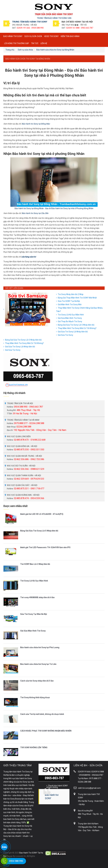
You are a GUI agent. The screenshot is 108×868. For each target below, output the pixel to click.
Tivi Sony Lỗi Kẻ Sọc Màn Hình (71, 315)
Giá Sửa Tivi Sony (65, 335)
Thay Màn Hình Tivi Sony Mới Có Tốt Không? (77, 328)
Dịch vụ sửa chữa (33, 36)
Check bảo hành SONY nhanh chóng (57, 786)
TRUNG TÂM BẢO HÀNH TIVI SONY (30, 22)
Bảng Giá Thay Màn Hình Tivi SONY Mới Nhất (77, 298)
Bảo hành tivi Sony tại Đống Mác (36, 124)
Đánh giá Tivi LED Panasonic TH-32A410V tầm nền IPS (45, 547)
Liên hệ (44, 43)
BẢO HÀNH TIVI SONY (13, 36)
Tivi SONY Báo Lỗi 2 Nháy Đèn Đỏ (35, 564)
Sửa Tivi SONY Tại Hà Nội (69, 301)
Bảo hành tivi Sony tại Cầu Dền (35, 213)
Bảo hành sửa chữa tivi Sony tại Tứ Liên (38, 664)
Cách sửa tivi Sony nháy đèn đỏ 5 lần (37, 681)
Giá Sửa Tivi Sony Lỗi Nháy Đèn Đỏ (73, 332)
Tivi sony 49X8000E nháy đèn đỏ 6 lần (37, 597)
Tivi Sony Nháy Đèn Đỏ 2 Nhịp (71, 294)
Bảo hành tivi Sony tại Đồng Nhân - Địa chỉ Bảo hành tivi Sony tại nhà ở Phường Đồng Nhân (54, 208)
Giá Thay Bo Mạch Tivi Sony (70, 321)
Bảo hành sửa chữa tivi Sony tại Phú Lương (40, 647)
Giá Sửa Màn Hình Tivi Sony (70, 318)
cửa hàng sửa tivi (29, 257)
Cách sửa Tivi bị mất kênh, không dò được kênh (42, 714)
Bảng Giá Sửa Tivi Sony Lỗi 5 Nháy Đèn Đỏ (76, 325)
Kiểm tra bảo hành (70, 36)
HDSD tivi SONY (51, 36)
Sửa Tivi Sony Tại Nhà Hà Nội (34, 614)
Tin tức (35, 43)
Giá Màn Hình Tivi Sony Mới (70, 304)
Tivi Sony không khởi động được (35, 697)
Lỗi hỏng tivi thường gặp (17, 43)
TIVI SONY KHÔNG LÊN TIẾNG (34, 747)
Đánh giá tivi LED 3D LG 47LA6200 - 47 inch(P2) (42, 514)
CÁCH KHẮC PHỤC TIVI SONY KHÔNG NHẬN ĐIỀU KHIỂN (46, 731)
